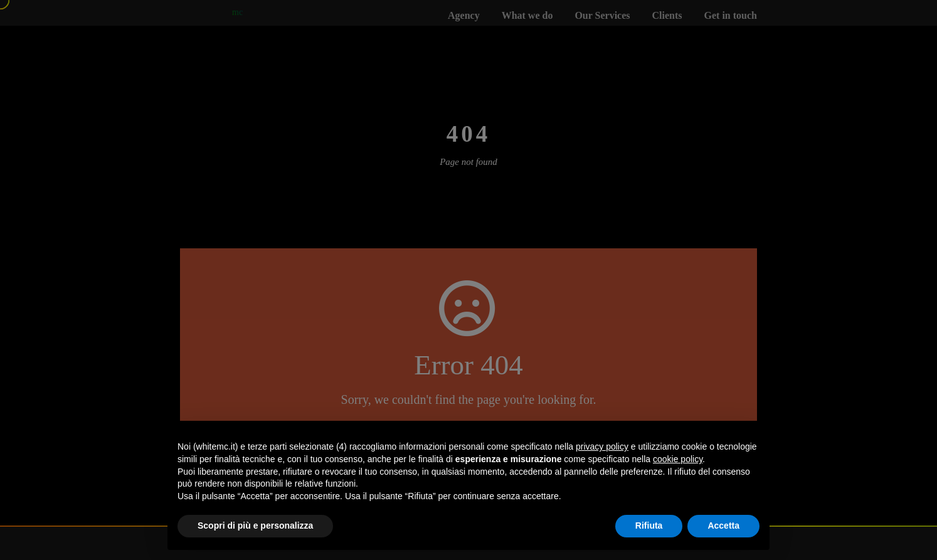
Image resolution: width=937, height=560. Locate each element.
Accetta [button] (723, 526)
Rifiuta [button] (649, 526)
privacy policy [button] (602, 446)
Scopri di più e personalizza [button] (255, 526)
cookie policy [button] (678, 459)
